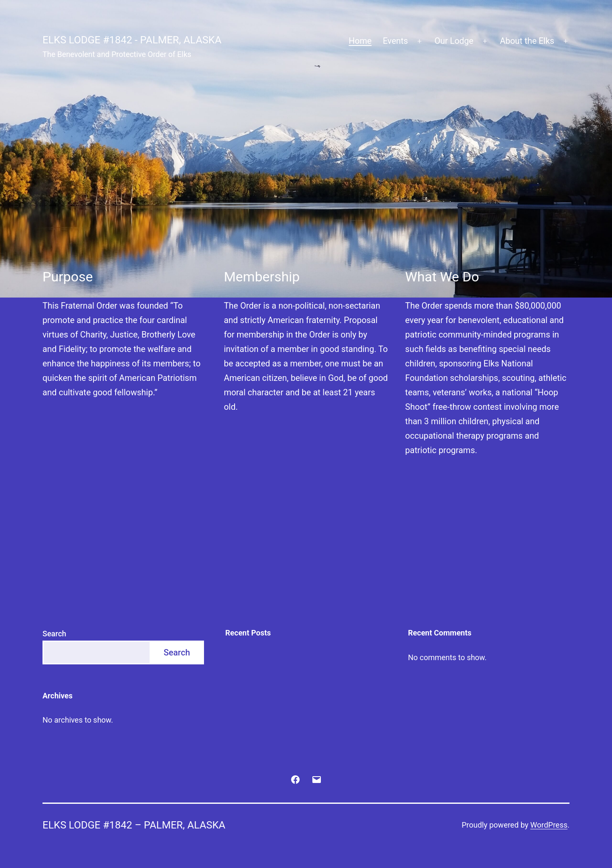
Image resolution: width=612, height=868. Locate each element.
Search (54, 634)
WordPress (549, 825)
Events (395, 41)
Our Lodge (454, 41)
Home (360, 41)
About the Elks (527, 41)
